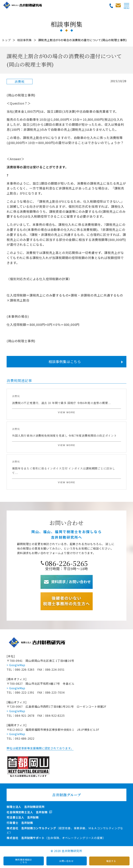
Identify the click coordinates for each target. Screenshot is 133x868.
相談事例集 (25, 40)
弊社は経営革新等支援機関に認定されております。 (40, 748)
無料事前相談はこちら (24, 861)
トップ (6, 40)
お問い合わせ (66, 861)
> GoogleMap (16, 665)
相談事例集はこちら (65, 362)
